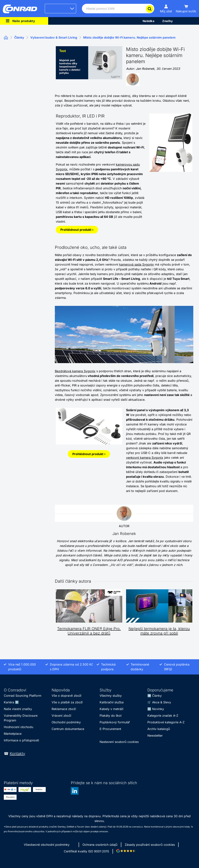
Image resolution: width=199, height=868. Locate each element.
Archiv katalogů (159, 729)
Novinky (158, 709)
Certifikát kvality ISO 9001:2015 (86, 851)
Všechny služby (111, 696)
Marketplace (13, 734)
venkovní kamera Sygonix (145, 458)
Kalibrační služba (112, 702)
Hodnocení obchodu (18, 727)
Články (157, 696)
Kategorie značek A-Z (163, 716)
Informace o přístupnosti (21, 740)
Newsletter (155, 735)
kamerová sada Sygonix (137, 264)
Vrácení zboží (61, 716)
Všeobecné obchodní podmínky (47, 845)
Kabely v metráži (112, 709)
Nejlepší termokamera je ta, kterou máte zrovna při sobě (159, 631)
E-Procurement (110, 729)
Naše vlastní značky (18, 709)
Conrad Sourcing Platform (23, 696)
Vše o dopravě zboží (66, 696)
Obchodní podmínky (66, 722)
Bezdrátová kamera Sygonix (75, 371)
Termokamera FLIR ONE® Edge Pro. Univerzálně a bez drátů (89, 631)
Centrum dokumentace (68, 729)
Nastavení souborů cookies (119, 742)
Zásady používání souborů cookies (150, 845)
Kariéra (9, 702)
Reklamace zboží (64, 709)
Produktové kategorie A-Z (166, 722)
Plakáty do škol (111, 716)
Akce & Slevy (162, 702)
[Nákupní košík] (186, 9)
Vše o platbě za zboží (67, 702)
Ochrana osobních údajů (100, 845)
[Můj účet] (166, 9)
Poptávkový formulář (115, 722)
